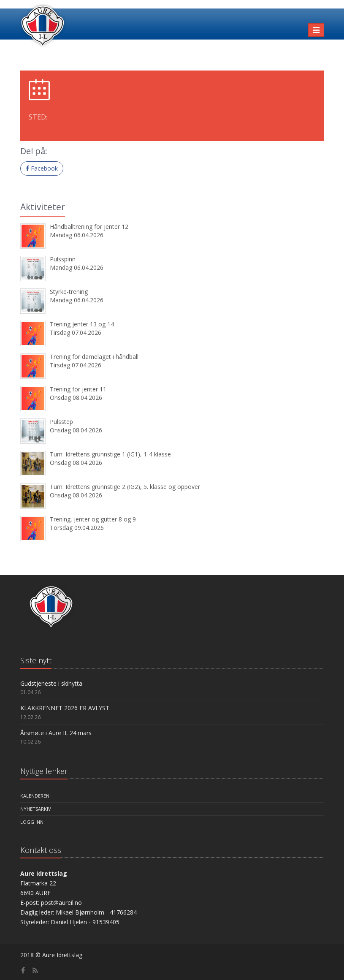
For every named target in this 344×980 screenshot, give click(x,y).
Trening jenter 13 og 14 (82, 324)
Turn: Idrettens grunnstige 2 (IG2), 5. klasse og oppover (125, 487)
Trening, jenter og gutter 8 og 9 (93, 519)
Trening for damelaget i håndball (94, 357)
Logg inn (32, 822)
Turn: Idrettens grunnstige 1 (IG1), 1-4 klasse (110, 454)
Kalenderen (35, 796)
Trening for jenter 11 (78, 389)
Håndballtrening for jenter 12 (89, 227)
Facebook (42, 168)
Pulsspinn (63, 259)
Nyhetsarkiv (36, 809)
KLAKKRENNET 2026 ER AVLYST (65, 708)
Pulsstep (61, 422)
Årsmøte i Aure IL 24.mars (56, 733)
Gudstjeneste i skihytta (51, 683)
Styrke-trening (69, 292)
